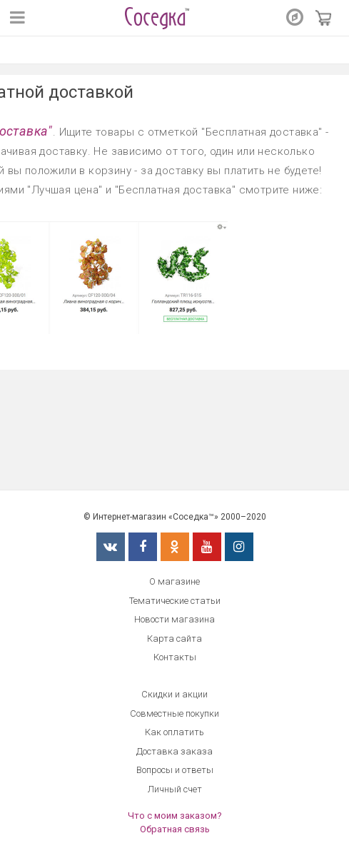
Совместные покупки (174, 713)
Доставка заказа (174, 751)
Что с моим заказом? (175, 816)
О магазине (174, 581)
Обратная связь (175, 829)
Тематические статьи (175, 601)
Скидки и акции (174, 694)
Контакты (175, 657)
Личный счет (175, 789)
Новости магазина (174, 619)
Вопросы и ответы (175, 770)
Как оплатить (174, 732)
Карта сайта (174, 639)
